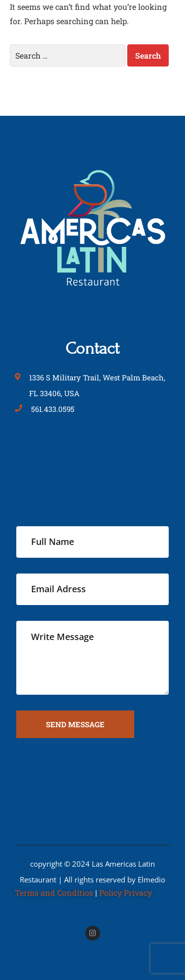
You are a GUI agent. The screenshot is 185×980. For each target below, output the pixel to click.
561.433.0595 (53, 409)
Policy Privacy (126, 893)
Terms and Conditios (54, 893)
